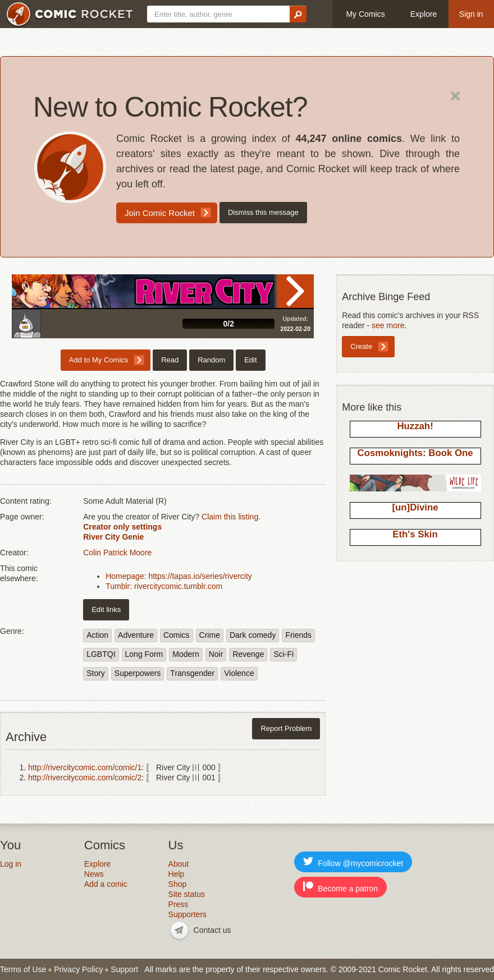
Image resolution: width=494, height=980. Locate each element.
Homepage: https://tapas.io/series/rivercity (179, 576)
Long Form (144, 654)
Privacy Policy (78, 969)
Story (96, 673)
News (94, 874)
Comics (177, 635)
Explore (424, 14)
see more (388, 325)
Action (97, 635)
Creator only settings (122, 527)
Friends (298, 635)
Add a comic (106, 884)
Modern (186, 654)
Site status (187, 894)
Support (124, 969)
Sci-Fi (283, 654)
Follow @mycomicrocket (353, 862)
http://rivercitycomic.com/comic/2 (85, 777)
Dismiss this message (263, 212)
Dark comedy (253, 635)
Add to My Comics (99, 360)
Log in (11, 864)
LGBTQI (101, 654)
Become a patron (340, 887)
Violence (239, 673)
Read (295, 291)
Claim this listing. (231, 517)
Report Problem (286, 728)
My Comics (365, 14)
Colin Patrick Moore (117, 553)
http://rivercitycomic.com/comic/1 (85, 767)
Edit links (106, 609)
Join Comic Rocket (160, 213)
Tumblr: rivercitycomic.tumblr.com (164, 586)
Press (179, 904)
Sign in (471, 14)
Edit (250, 360)
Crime (210, 635)
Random (211, 360)
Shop (178, 884)
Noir (216, 654)
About (179, 864)
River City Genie (113, 537)
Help (177, 874)
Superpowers (138, 673)
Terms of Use (23, 969)
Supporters (187, 914)
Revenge (248, 654)
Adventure (136, 635)
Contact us (212, 930)
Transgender (192, 673)
